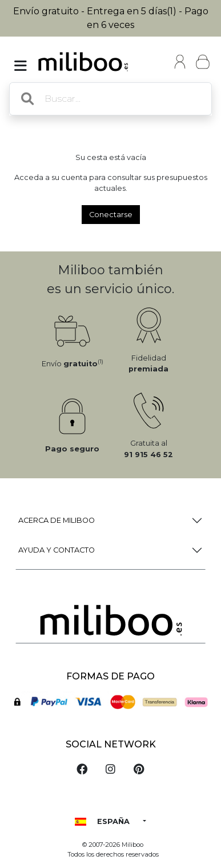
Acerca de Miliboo (57, 520)
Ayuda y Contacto (57, 550)
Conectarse (111, 215)
